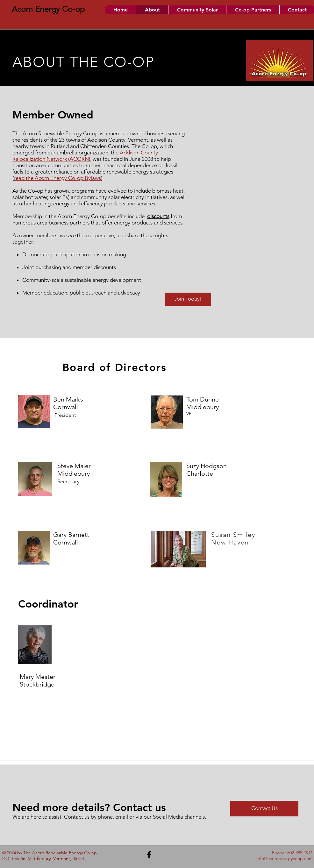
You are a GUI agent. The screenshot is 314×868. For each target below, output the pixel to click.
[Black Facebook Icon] (149, 855)
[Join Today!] (188, 299)
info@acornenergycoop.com (285, 858)
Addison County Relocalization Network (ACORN (85, 156)
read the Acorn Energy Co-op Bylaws (57, 178)
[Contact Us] (264, 809)
